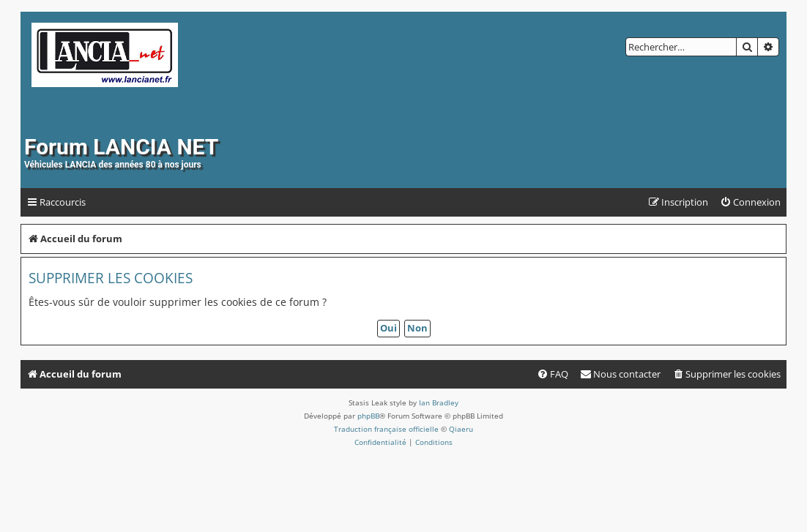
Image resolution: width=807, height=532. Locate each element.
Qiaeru (461, 429)
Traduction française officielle (386, 429)
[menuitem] (750, 202)
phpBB (368, 416)
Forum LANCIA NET (121, 147)
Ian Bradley (439, 402)
